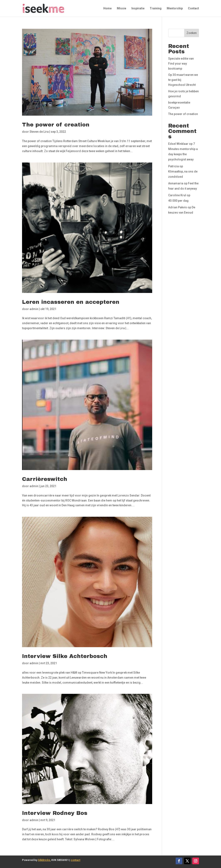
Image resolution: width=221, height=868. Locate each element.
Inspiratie (138, 8)
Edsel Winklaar (178, 144)
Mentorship (175, 8)
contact (75, 860)
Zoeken (192, 33)
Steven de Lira (39, 132)
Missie (122, 8)
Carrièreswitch (45, 479)
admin (34, 309)
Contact (193, 8)
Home (107, 8)
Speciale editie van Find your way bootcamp (181, 64)
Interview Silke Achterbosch (65, 656)
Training (156, 8)
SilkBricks (44, 860)
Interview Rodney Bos (55, 813)
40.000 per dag (178, 201)
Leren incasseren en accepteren (71, 302)
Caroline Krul (177, 195)
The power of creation (56, 125)
